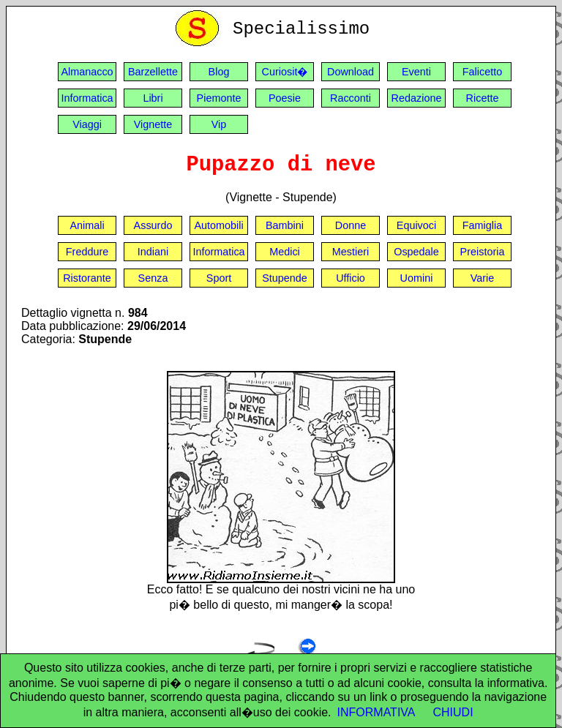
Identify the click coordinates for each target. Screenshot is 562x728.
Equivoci (416, 225)
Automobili (218, 225)
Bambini (285, 225)
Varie (483, 278)
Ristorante (87, 278)
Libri (153, 98)
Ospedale (416, 252)
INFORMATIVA (376, 712)
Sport (219, 278)
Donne (351, 225)
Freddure (87, 252)
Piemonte (219, 98)
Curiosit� (285, 72)
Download (351, 72)
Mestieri (351, 252)
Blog (219, 72)
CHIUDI (453, 712)
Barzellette (153, 72)
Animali (87, 225)
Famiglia (482, 225)
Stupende (285, 278)
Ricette (483, 98)
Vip (219, 124)
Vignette (153, 124)
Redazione (417, 98)
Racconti (351, 98)
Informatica (87, 98)
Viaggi (87, 124)
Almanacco (87, 72)
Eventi (416, 72)
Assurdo (153, 225)
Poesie (285, 98)
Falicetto (482, 72)
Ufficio (351, 278)
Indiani (153, 252)
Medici (285, 252)
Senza (153, 278)
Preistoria (483, 252)
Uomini (417, 278)
